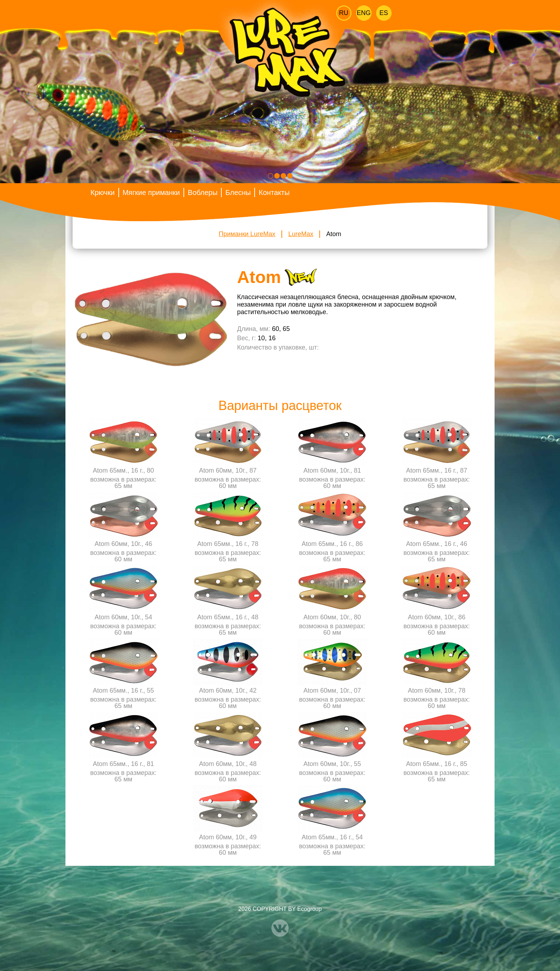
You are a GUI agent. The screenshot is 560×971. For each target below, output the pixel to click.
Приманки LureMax (247, 234)
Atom (334, 234)
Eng (364, 13)
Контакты (274, 192)
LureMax (301, 234)
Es (384, 13)
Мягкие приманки (151, 192)
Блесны (238, 192)
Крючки (103, 192)
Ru (344, 13)
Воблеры (203, 192)
